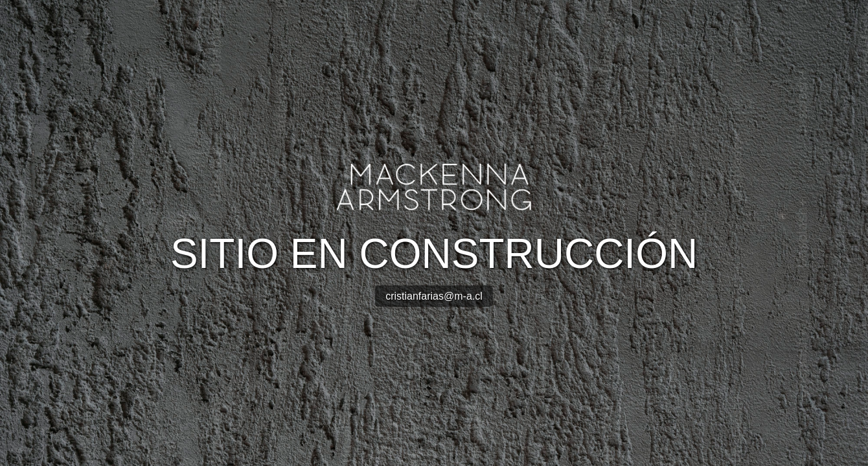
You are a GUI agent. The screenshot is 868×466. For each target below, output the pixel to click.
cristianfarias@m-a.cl (434, 296)
